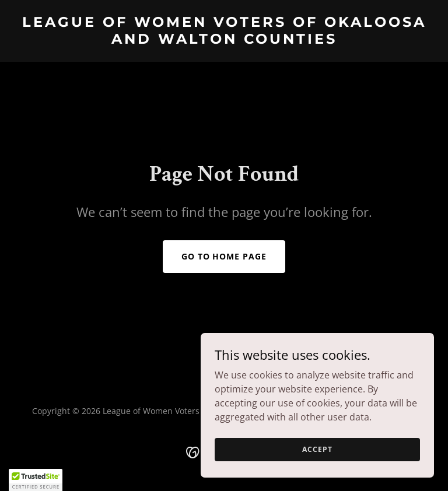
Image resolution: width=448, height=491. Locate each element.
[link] (224, 40)
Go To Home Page (224, 256)
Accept (317, 449)
